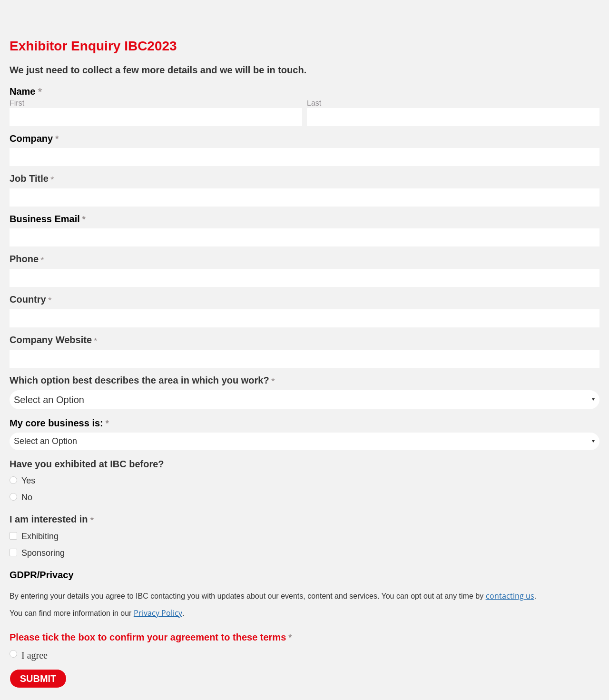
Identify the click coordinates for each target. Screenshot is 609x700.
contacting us (510, 596)
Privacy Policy (158, 613)
